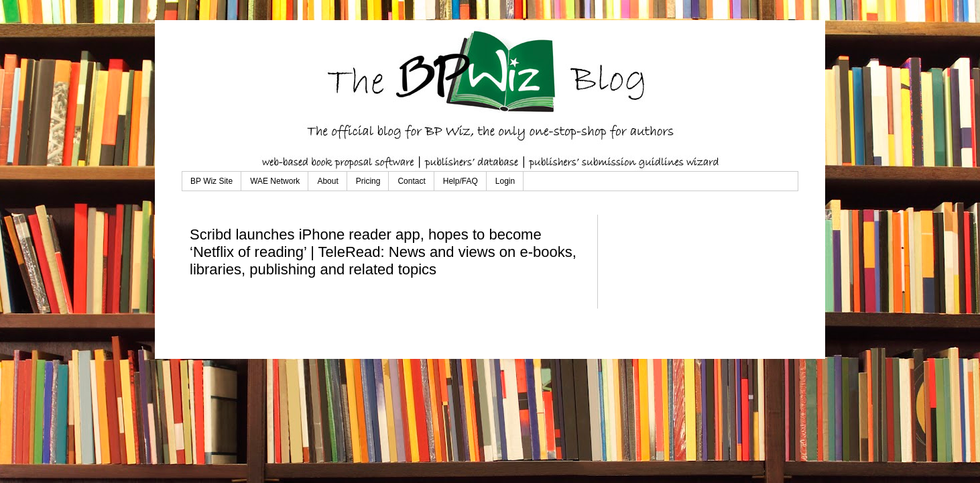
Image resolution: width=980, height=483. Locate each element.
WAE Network (275, 181)
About (327, 181)
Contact (411, 181)
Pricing (368, 181)
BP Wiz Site (211, 181)
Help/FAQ (461, 181)
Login (505, 181)
